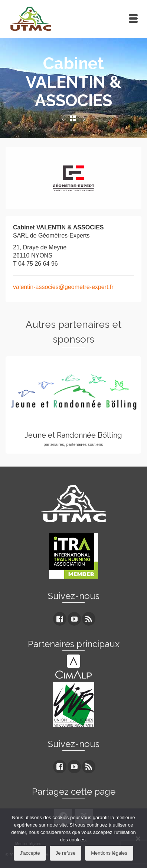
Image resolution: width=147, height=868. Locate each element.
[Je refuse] (138, 838)
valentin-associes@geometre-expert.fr (63, 287)
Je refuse (66, 853)
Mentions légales (109, 853)
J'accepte (30, 853)
